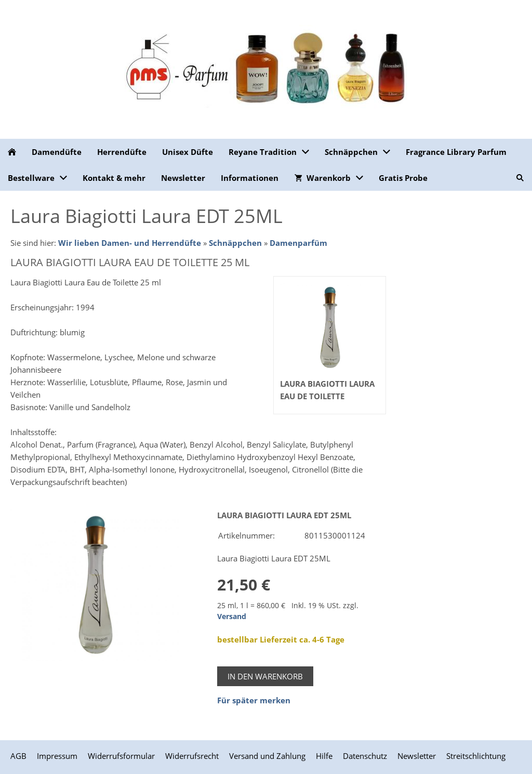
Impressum (57, 756)
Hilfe (324, 756)
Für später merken (254, 700)
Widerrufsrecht (192, 756)
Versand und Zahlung (267, 756)
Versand (232, 616)
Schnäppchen (235, 243)
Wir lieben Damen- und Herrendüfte (130, 243)
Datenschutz (365, 756)
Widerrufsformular (121, 756)
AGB (18, 756)
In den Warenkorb (265, 676)
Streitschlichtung (476, 756)
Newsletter (417, 756)
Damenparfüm (298, 243)
